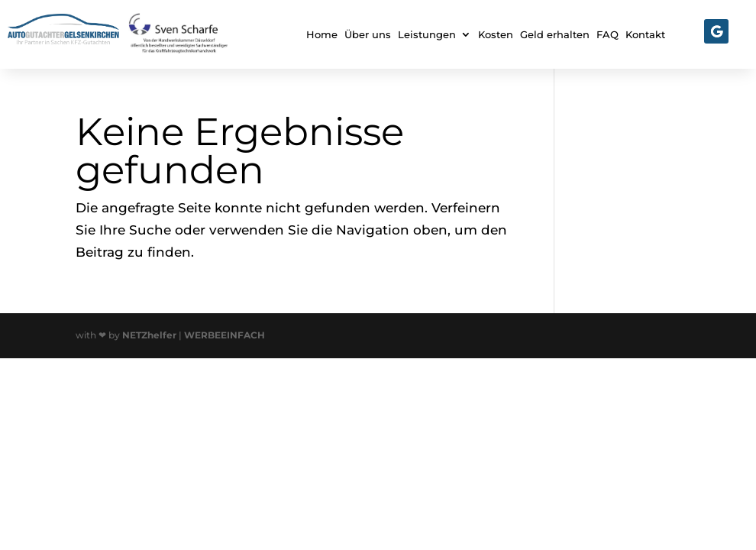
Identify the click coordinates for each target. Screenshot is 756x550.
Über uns (368, 35)
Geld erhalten (555, 35)
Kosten (496, 35)
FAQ (607, 35)
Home (322, 35)
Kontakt (645, 35)
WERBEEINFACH (225, 335)
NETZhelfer (149, 335)
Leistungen (427, 35)
